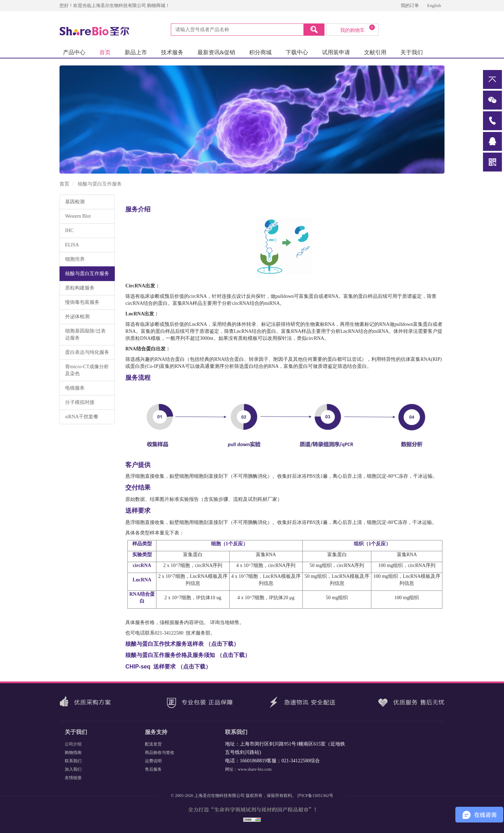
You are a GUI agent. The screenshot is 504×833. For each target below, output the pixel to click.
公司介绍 (73, 744)
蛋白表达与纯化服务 (87, 352)
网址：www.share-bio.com (248, 769)
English (434, 5)
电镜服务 (75, 388)
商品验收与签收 (160, 752)
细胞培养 (75, 259)
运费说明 (153, 761)
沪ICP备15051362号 (315, 796)
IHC (69, 230)
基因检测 (75, 202)
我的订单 (410, 5)
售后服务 (153, 769)
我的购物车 (358, 29)
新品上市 (136, 52)
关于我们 (412, 52)
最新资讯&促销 (216, 52)
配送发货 (153, 744)
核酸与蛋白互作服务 (87, 274)
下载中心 (297, 52)
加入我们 (73, 769)
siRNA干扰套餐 (82, 417)
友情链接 (73, 778)
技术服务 (172, 52)
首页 (105, 52)
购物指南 (73, 752)
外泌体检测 (77, 317)
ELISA (72, 245)
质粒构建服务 (80, 288)
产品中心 (74, 52)
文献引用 (375, 52)
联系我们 (73, 761)
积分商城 (260, 52)
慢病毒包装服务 (82, 302)
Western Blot (78, 216)
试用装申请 (336, 52)
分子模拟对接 (80, 402)
